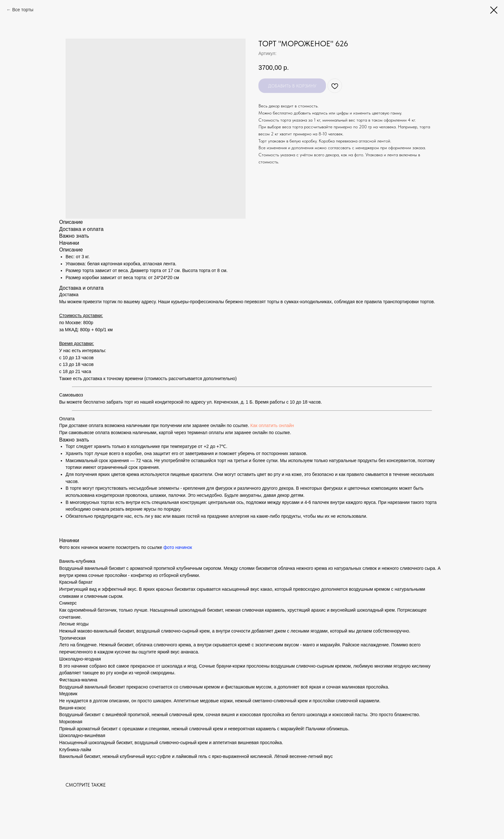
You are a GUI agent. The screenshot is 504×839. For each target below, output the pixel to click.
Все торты (23, 10)
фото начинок (178, 547)
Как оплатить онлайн (272, 425)
